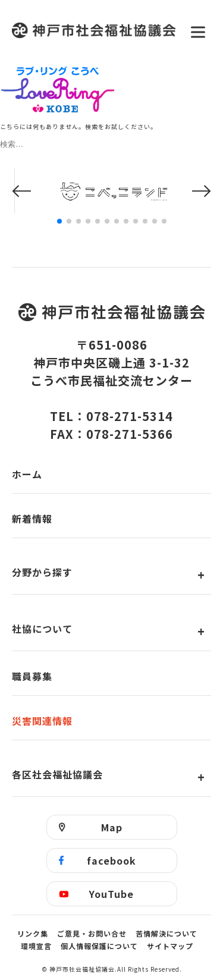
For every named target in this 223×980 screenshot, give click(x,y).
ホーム (27, 474)
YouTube (111, 894)
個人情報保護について (99, 946)
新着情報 (32, 519)
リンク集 (33, 933)
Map (112, 827)
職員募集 (32, 676)
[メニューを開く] (198, 32)
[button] (21, 191)
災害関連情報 (42, 721)
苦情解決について (167, 933)
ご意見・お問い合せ (92, 933)
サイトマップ (170, 946)
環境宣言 (36, 946)
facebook (111, 860)
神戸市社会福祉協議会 (94, 32)
